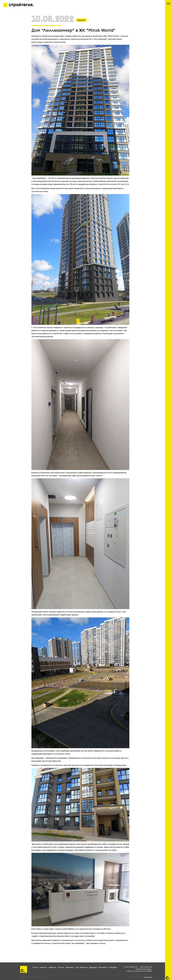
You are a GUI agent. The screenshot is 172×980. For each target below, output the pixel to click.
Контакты (103, 967)
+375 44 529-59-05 (146, 967)
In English (113, 967)
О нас (35, 967)
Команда (70, 967)
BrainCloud (148, 977)
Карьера (93, 967)
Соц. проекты (81, 967)
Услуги (61, 967)
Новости (43, 967)
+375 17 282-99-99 (131, 967)
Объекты (52, 967)
